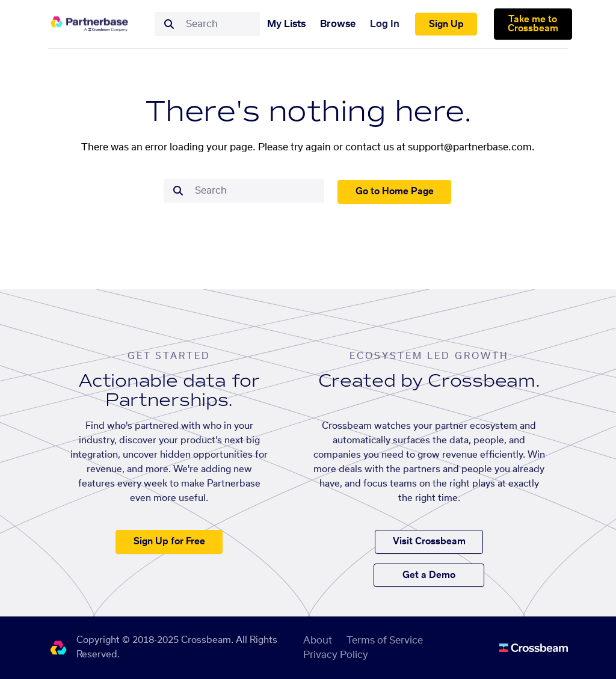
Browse (338, 24)
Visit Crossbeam (429, 542)
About (318, 641)
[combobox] (220, 24)
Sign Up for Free (169, 542)
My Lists (286, 24)
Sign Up (446, 24)
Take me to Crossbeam (533, 24)
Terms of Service (385, 641)
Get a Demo (429, 575)
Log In (385, 24)
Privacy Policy (336, 655)
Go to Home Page (395, 192)
